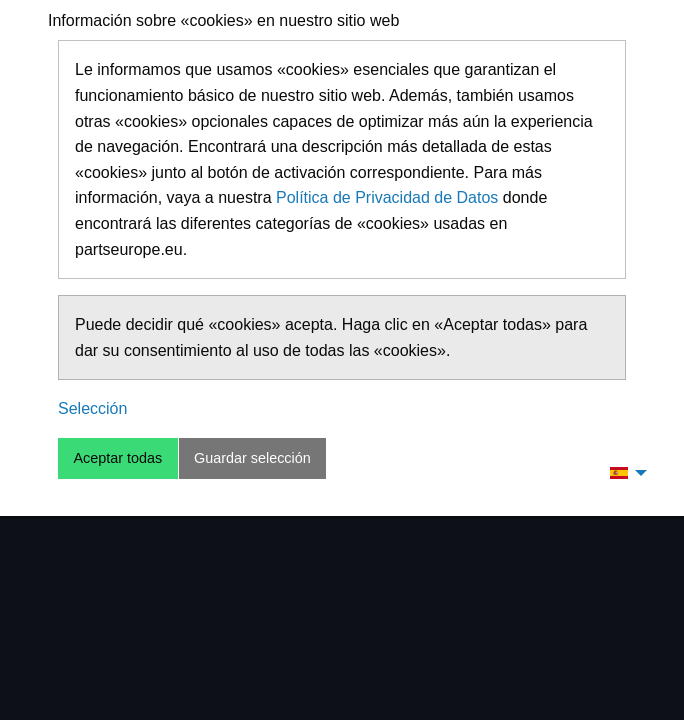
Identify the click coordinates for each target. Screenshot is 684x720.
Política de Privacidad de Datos (387, 197)
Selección (92, 408)
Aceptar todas (117, 458)
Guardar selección (252, 458)
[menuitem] (623, 472)
